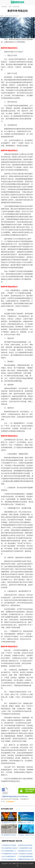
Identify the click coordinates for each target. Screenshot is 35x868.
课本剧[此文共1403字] (25, 851)
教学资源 (16, 7)
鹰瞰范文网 (16, 864)
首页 (10, 7)
